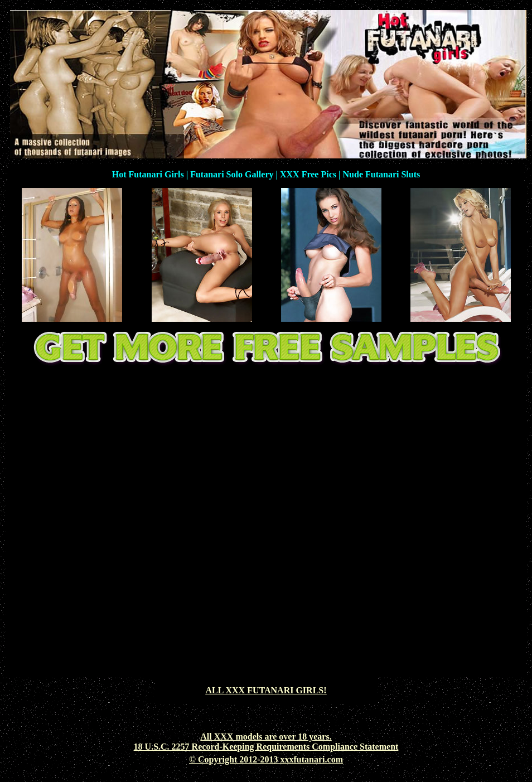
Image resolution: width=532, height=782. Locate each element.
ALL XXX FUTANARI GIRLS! (266, 690)
